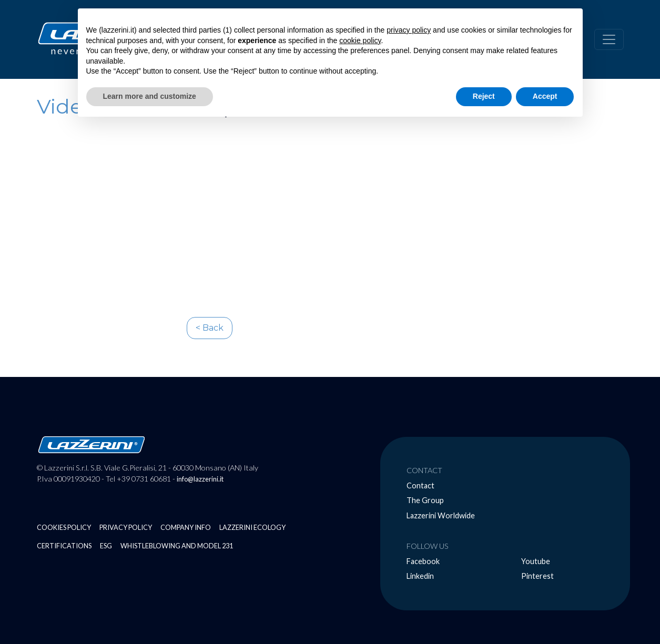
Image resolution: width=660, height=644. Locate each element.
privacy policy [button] (409, 30)
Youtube (536, 561)
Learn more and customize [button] (150, 96)
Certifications (64, 546)
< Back (210, 328)
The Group (425, 500)
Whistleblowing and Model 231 (177, 546)
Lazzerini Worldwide (441, 515)
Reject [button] (484, 96)
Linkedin (420, 576)
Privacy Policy (126, 527)
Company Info (186, 527)
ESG (106, 546)
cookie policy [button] (360, 40)
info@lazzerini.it (200, 479)
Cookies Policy (64, 527)
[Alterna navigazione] (609, 39)
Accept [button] (545, 96)
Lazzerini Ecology (252, 527)
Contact (420, 485)
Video (66, 106)
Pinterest (537, 576)
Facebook (423, 561)
